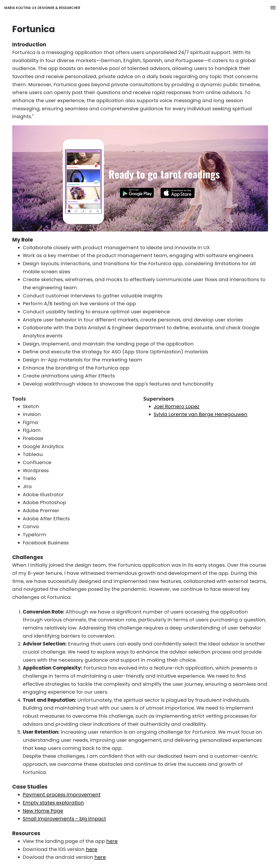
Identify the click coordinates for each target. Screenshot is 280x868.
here (112, 841)
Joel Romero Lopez (177, 406)
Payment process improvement (62, 795)
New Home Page (43, 811)
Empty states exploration (53, 803)
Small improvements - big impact (64, 819)
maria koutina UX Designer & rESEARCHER (42, 8)
